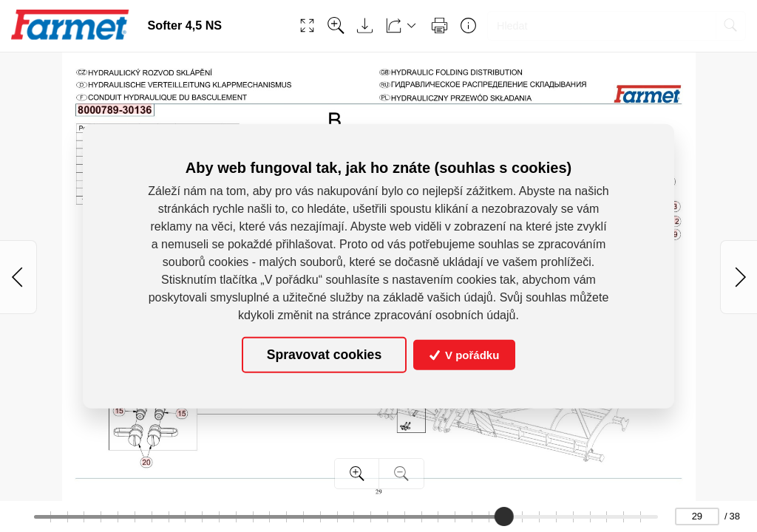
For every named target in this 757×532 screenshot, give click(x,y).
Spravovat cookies (324, 355)
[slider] (505, 516)
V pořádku (465, 355)
